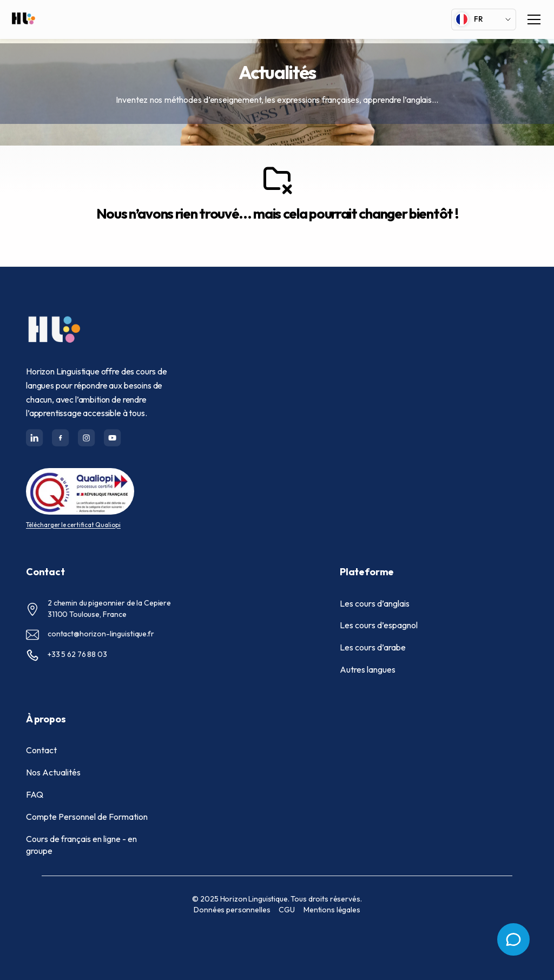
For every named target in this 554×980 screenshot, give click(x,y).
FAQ (35, 794)
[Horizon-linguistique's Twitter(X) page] (87, 438)
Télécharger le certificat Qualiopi (73, 525)
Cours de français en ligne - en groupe (81, 845)
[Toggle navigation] (534, 19)
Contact (41, 750)
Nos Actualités (53, 772)
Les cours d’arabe (373, 647)
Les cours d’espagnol (379, 625)
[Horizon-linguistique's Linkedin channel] (35, 438)
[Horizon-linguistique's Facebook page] (61, 438)
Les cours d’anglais (375, 603)
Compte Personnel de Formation (87, 817)
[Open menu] (513, 939)
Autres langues (368, 669)
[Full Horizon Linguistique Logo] (23, 20)
